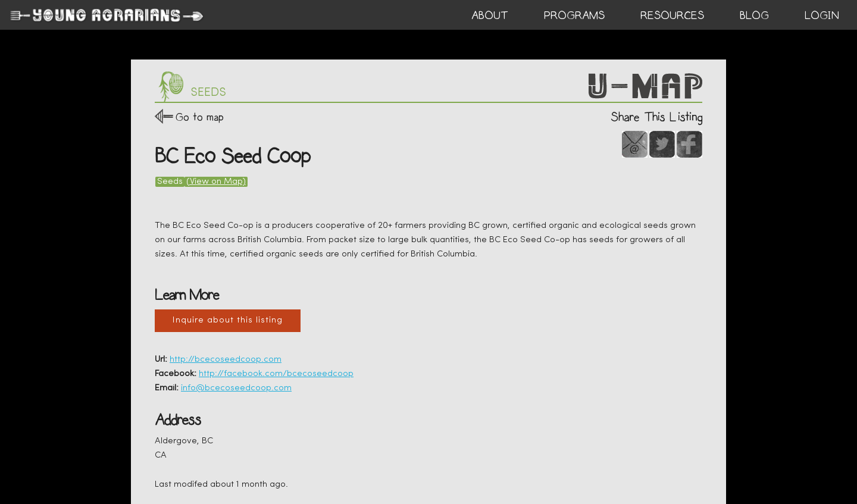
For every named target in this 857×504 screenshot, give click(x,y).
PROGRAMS (574, 15)
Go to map (200, 117)
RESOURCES (672, 15)
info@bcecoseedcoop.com (236, 388)
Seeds (170, 182)
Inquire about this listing (228, 320)
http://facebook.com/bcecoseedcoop (276, 374)
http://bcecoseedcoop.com (226, 360)
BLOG (754, 15)
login (822, 15)
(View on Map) (216, 182)
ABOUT (490, 15)
